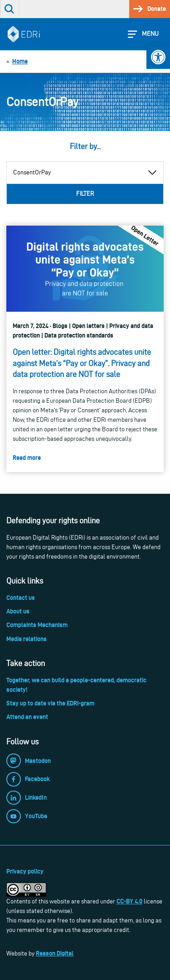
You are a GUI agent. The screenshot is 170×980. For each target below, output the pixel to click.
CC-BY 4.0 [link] (129, 901)
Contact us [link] (21, 598)
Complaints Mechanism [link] (37, 625)
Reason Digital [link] (55, 953)
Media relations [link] (27, 639)
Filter (85, 194)
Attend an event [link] (27, 717)
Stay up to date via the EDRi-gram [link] (50, 703)
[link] (158, 57)
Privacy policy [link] (25, 871)
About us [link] (18, 611)
